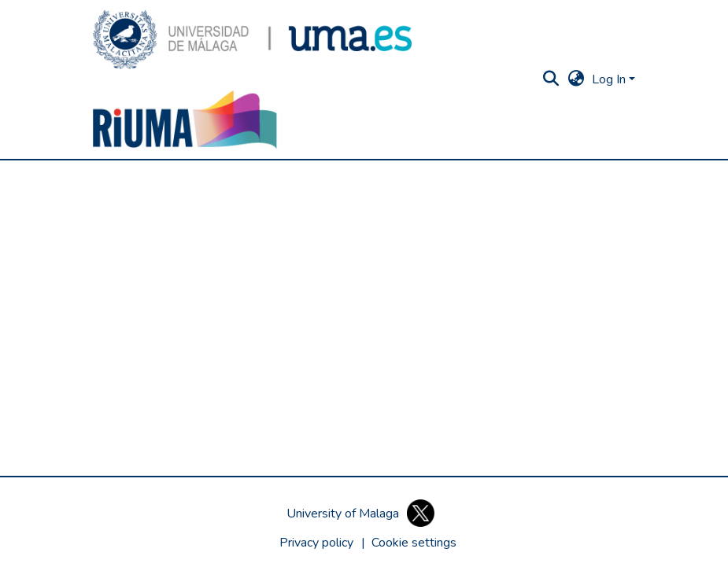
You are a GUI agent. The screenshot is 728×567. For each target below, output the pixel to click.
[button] (253, 40)
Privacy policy (316, 543)
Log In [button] (610, 79)
